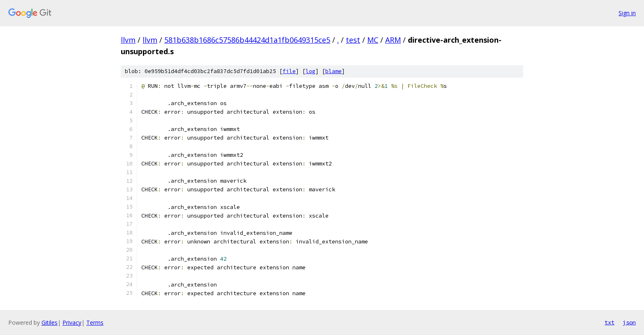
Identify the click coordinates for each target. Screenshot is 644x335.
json (629, 322)
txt (609, 322)
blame (333, 71)
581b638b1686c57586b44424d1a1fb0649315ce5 (247, 40)
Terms (95, 322)
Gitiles (49, 322)
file (289, 71)
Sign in (627, 13)
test (353, 40)
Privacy (72, 322)
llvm (128, 40)
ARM (393, 40)
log (310, 71)
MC (373, 40)
